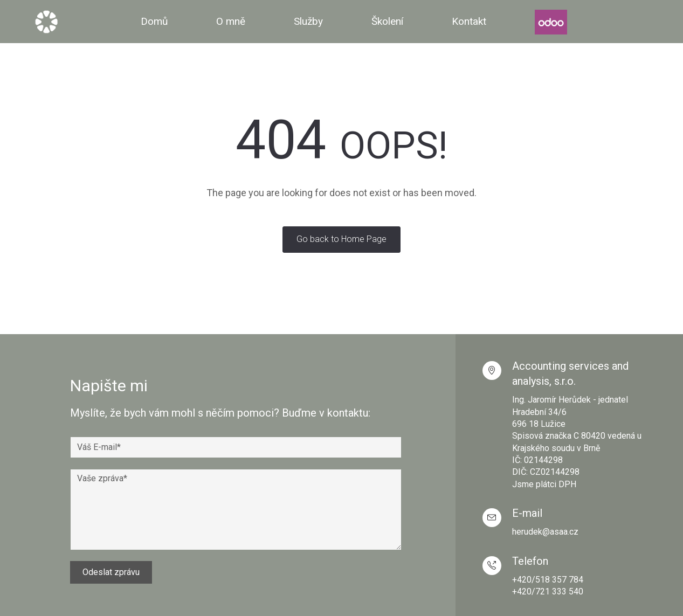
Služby (308, 21)
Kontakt (469, 21)
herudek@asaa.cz (545, 532)
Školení (387, 21)
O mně (231, 21)
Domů (154, 21)
